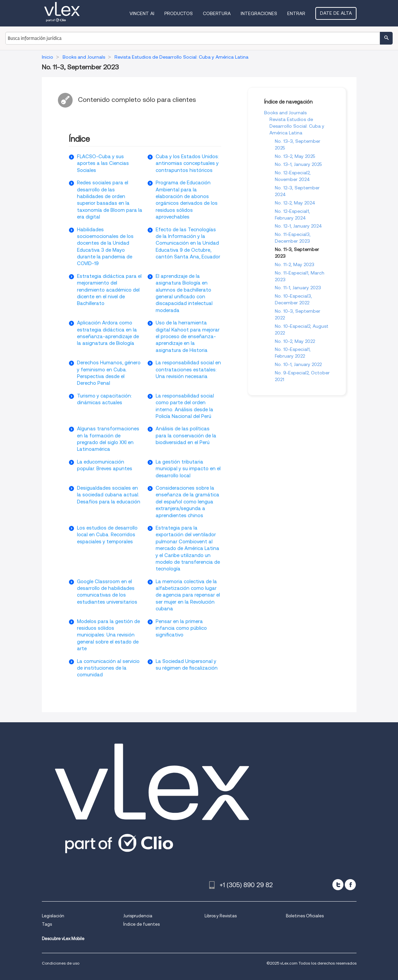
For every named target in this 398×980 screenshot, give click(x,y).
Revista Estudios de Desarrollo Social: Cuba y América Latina (297, 126)
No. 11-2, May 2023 (295, 264)
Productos (179, 13)
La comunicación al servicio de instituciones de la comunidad (108, 668)
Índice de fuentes (141, 924)
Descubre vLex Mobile (63, 939)
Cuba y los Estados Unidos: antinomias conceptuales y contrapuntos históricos (187, 163)
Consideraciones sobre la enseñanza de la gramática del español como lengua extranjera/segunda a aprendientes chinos (187, 502)
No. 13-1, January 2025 (298, 164)
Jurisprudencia (138, 916)
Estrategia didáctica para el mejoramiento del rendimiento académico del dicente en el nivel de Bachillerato (109, 290)
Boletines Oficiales (305, 916)
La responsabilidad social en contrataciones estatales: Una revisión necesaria (188, 370)
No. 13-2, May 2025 (295, 156)
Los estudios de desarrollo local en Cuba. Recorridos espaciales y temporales (107, 535)
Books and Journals (285, 113)
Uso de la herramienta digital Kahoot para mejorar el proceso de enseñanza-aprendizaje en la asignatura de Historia (188, 336)
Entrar (296, 13)
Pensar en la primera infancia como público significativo (181, 628)
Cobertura (217, 13)
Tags (47, 924)
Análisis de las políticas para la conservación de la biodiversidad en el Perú (186, 436)
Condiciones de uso (61, 963)
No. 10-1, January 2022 (298, 364)
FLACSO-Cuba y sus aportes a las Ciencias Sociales (103, 163)
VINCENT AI (142, 13)
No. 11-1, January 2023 (298, 288)
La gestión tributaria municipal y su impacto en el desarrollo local (188, 469)
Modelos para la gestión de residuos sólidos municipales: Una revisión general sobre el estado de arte (108, 635)
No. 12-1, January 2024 (298, 226)
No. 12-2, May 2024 (295, 203)
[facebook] (350, 885)
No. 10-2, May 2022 (295, 341)
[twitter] (338, 885)
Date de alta (336, 13)
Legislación (53, 916)
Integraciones (259, 13)
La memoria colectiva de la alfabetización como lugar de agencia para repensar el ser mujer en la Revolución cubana (188, 595)
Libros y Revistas (221, 916)
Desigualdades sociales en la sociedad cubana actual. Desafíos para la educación (109, 495)
